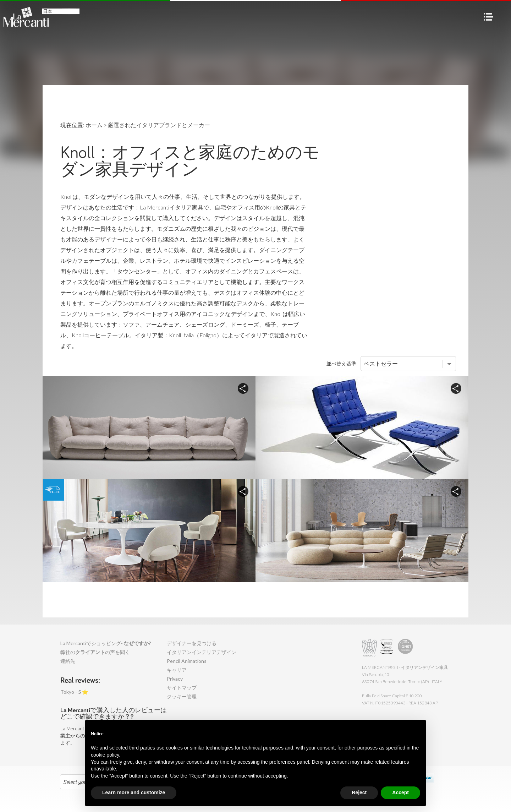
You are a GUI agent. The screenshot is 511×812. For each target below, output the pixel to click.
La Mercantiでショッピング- (106, 643)
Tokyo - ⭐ (74, 692)
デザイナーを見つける (192, 643)
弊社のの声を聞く (95, 652)
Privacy (175, 679)
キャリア (177, 670)
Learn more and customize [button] (134, 792)
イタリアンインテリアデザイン (202, 652)
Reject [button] (359, 792)
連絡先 (68, 661)
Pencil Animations (187, 661)
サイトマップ (182, 688)
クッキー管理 (182, 696)
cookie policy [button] (105, 755)
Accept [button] (400, 792)
